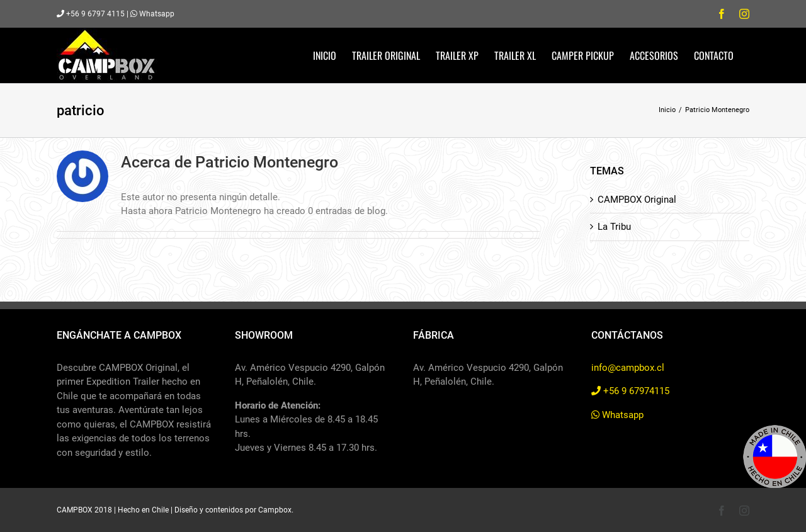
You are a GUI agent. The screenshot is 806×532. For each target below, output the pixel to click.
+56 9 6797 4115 (91, 14)
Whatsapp (152, 14)
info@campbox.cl (628, 368)
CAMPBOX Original (637, 200)
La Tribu (614, 227)
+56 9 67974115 (630, 391)
